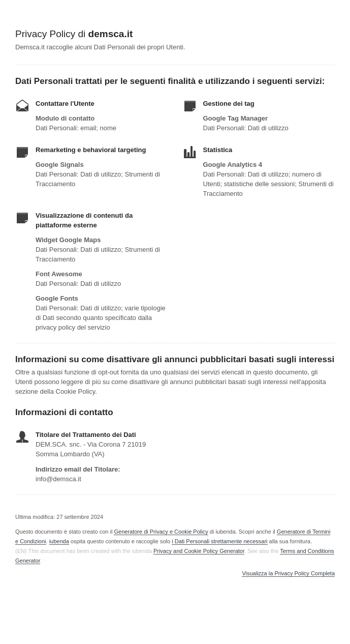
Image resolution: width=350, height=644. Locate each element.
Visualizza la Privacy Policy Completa (288, 574)
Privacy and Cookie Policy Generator (199, 551)
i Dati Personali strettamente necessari (219, 541)
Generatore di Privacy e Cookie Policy (161, 532)
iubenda (59, 541)
